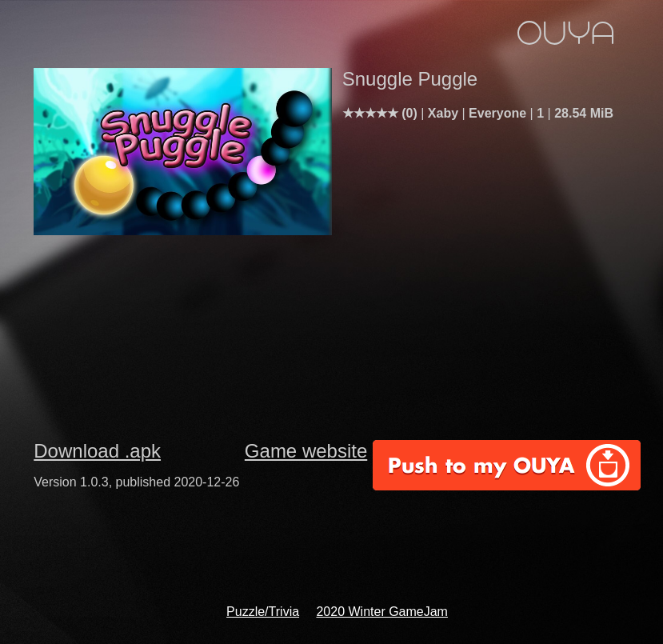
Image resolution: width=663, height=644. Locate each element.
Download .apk (97, 451)
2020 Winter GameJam (382, 612)
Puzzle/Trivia (263, 612)
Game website (306, 451)
